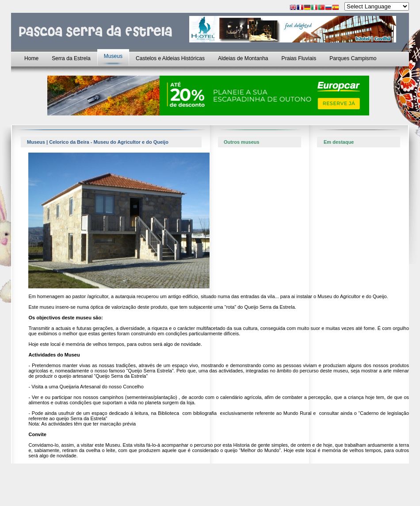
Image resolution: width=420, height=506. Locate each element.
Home (31, 58)
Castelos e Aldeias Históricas (170, 58)
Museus (113, 56)
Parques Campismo (353, 58)
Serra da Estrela (71, 58)
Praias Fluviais (299, 58)
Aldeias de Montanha (243, 58)
